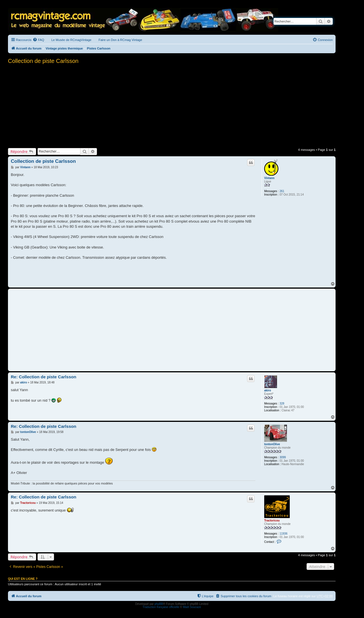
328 (282, 404)
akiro (268, 390)
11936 (284, 534)
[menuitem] (38, 40)
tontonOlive (272, 444)
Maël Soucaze (192, 607)
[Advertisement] (172, 105)
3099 (283, 457)
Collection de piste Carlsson (43, 61)
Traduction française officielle (161, 607)
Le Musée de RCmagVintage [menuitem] (71, 40)
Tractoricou (272, 521)
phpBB (159, 604)
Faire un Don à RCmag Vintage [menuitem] (120, 40)
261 (282, 191)
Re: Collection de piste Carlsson (44, 377)
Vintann (269, 178)
